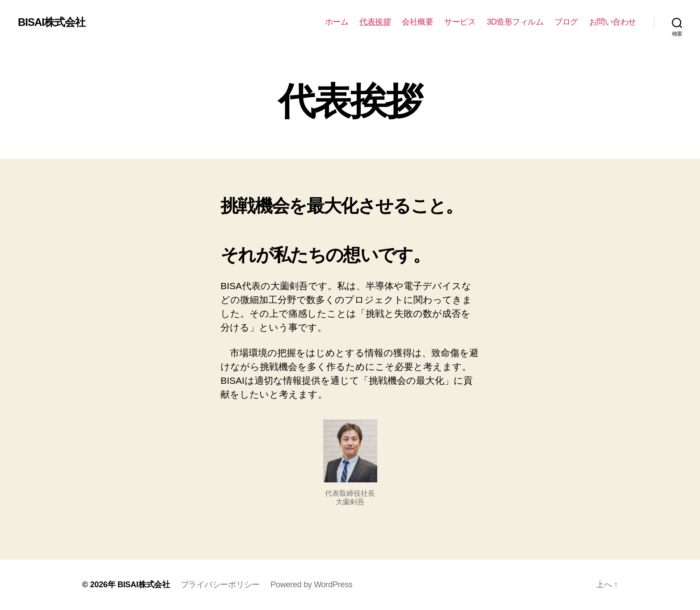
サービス (460, 22)
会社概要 (417, 22)
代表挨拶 (375, 22)
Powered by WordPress (311, 585)
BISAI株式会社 (52, 22)
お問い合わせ (613, 22)
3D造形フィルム (515, 22)
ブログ (566, 22)
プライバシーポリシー (220, 585)
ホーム (337, 22)
